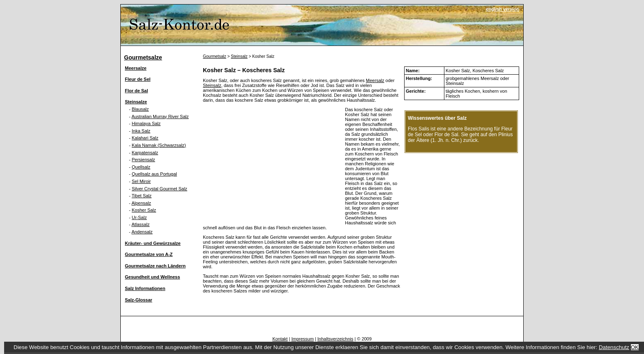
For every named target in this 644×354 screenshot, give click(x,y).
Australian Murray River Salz (160, 116)
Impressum (302, 339)
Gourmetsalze (143, 57)
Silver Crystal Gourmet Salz (160, 189)
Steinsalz (239, 56)
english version (503, 9)
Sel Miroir (141, 181)
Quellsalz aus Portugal (154, 174)
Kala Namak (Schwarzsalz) (159, 145)
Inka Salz (141, 131)
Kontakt (280, 339)
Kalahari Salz (145, 138)
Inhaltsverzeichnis (335, 339)
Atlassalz (140, 224)
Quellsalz (141, 167)
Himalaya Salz (146, 123)
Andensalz (142, 232)
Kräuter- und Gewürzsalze (153, 243)
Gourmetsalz (215, 56)
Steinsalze (136, 102)
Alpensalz (141, 203)
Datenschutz (614, 347)
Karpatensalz (145, 153)
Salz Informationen (145, 288)
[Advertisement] (272, 164)
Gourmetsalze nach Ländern (155, 266)
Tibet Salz (142, 196)
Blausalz (140, 109)
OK (635, 347)
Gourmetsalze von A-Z (149, 254)
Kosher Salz (144, 210)
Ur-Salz (139, 217)
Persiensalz (144, 160)
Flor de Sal (136, 91)
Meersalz (375, 80)
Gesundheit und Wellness (152, 277)
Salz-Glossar (139, 300)
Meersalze (136, 68)
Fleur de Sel (138, 79)
